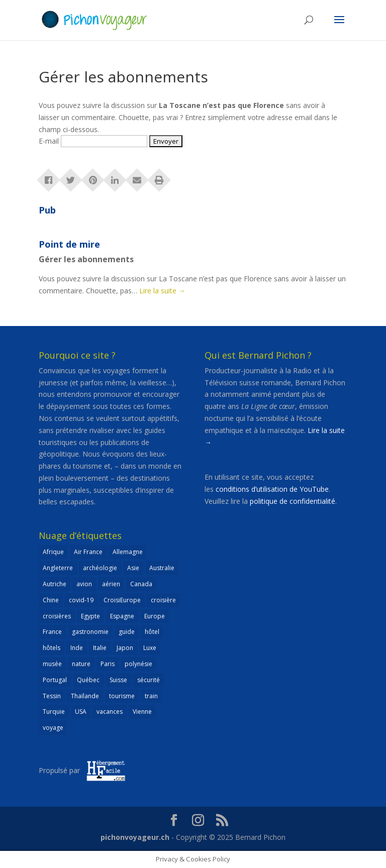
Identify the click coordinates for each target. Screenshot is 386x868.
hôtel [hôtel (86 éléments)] (152, 632)
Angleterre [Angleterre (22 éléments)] (58, 568)
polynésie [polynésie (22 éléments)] (138, 664)
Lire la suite (162, 291)
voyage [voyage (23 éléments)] (53, 728)
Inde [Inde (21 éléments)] (77, 648)
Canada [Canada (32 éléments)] (141, 584)
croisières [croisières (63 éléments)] (57, 616)
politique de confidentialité (293, 501)
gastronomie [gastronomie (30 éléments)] (90, 632)
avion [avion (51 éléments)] (84, 584)
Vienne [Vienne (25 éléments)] (142, 712)
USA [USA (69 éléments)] (81, 712)
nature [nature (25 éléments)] (81, 664)
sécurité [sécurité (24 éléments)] (149, 680)
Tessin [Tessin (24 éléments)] (52, 696)
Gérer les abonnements (86, 259)
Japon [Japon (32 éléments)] (125, 648)
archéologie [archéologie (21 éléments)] (100, 568)
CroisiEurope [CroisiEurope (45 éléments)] (122, 600)
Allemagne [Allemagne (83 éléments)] (128, 552)
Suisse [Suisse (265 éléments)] (118, 680)
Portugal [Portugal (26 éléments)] (55, 680)
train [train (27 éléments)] (151, 696)
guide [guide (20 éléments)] (127, 632)
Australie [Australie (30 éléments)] (162, 568)
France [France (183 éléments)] (52, 632)
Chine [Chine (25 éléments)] (51, 600)
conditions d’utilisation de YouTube (272, 489)
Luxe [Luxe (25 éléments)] (150, 648)
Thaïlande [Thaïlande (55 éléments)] (85, 696)
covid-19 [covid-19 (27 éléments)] (81, 600)
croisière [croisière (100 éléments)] (163, 600)
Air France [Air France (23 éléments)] (88, 552)
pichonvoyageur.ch (135, 837)
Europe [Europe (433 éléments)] (155, 616)
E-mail (49, 141)
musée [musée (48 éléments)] (52, 664)
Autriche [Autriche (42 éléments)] (55, 584)
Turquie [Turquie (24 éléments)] (54, 712)
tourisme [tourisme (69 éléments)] (122, 696)
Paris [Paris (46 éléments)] (108, 664)
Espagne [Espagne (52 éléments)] (122, 616)
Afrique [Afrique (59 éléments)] (53, 552)
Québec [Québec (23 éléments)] (88, 680)
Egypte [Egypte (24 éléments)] (90, 616)
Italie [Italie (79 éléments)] (100, 648)
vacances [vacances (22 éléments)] (110, 712)
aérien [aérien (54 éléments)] (111, 584)
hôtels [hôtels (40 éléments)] (52, 648)
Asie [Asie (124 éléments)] (133, 568)
